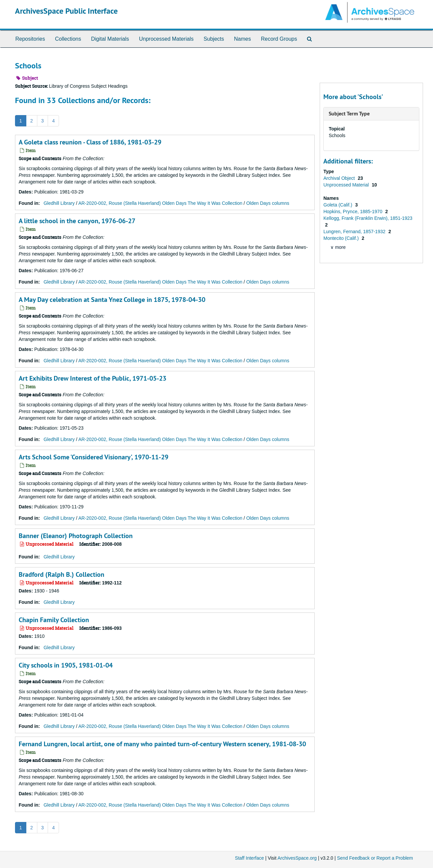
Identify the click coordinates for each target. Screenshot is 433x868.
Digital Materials (110, 39)
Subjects (214, 39)
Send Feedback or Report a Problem (375, 858)
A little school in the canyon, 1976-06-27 (77, 221)
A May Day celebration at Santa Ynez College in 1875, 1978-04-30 (112, 300)
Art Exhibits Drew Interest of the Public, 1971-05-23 (92, 378)
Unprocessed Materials (166, 39)
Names (242, 39)
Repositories (30, 39)
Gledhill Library (59, 203)
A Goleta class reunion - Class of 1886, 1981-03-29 (90, 142)
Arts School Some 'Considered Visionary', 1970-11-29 (93, 457)
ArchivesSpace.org (297, 858)
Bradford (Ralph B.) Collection (61, 574)
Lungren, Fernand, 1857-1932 (355, 232)
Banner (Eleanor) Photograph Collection (76, 536)
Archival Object (340, 178)
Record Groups (279, 39)
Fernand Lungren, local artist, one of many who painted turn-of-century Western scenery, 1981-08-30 (162, 744)
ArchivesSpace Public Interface (66, 11)
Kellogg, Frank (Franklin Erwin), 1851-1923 (368, 218)
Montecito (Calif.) (342, 238)
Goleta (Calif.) (338, 205)
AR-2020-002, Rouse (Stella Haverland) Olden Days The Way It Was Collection (160, 203)
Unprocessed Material (347, 185)
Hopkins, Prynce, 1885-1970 (353, 211)
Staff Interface (249, 858)
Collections (68, 39)
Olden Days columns (268, 203)
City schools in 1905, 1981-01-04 (66, 665)
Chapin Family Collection (54, 620)
